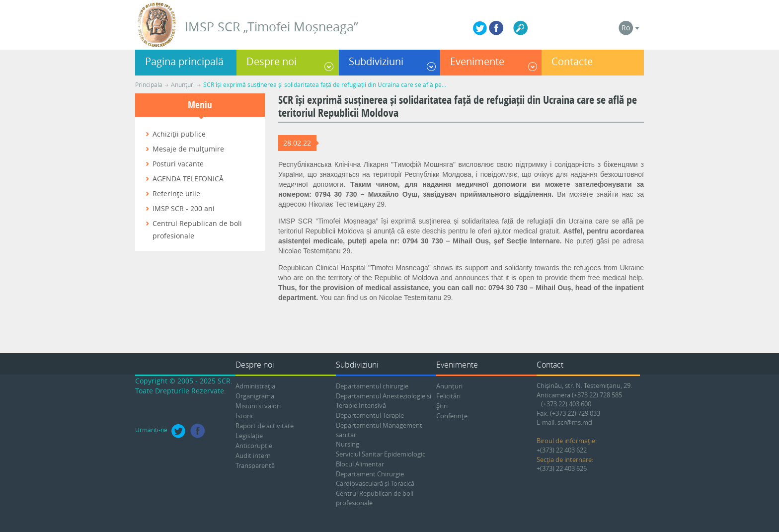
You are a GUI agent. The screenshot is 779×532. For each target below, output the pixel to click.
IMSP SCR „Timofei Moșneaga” (272, 27)
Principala (149, 84)
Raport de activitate (265, 426)
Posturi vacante (178, 164)
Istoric (245, 416)
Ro (626, 28)
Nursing (348, 444)
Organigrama (255, 396)
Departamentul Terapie (370, 415)
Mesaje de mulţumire (188, 149)
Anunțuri (449, 386)
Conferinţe (452, 416)
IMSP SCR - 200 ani (184, 208)
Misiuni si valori (258, 406)
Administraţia (255, 386)
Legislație (249, 436)
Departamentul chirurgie (372, 386)
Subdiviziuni (376, 61)
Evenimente (477, 61)
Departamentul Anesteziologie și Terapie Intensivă (384, 401)
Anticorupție (254, 446)
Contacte (572, 61)
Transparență (255, 465)
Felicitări (448, 396)
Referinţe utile (176, 193)
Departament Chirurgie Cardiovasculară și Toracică (375, 479)
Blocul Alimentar (360, 464)
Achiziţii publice (179, 134)
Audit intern (253, 456)
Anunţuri (183, 84)
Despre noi (272, 61)
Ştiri (442, 406)
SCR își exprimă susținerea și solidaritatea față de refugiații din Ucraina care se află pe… (325, 84)
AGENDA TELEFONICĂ (188, 179)
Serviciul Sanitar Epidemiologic (381, 454)
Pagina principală (184, 61)
